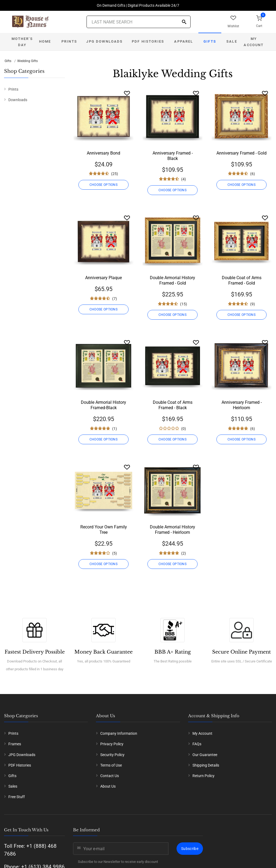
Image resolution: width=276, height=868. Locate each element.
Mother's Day (22, 42)
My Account (254, 42)
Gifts (210, 41)
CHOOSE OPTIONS (103, 185)
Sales (13, 786)
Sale (232, 41)
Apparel (184, 41)
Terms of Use (111, 765)
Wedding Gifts (27, 61)
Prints (69, 41)
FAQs (197, 744)
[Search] (184, 22)
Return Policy (203, 776)
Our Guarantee (205, 755)
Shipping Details (206, 765)
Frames (15, 744)
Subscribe (190, 849)
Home (45, 41)
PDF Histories (148, 41)
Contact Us (110, 776)
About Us (108, 786)
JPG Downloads (104, 41)
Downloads (18, 100)
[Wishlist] (127, 93)
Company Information (119, 733)
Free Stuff (17, 797)
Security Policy (112, 755)
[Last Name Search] (139, 22)
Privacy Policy (112, 744)
